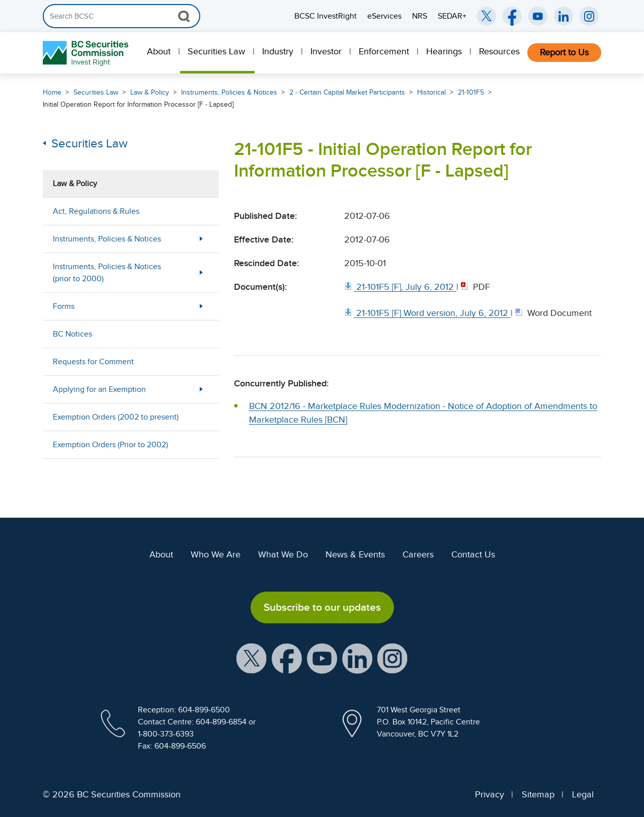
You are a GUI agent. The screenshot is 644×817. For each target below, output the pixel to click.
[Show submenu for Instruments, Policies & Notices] (201, 239)
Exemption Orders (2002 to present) (116, 417)
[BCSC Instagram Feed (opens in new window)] (589, 16)
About (159, 51)
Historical (431, 92)
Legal (583, 794)
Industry (278, 51)
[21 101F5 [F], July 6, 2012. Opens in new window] (400, 287)
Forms (64, 306)
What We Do (283, 554)
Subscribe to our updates (322, 607)
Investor (326, 51)
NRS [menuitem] (420, 16)
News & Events (355, 554)
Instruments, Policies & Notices (229, 92)
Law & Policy (150, 92)
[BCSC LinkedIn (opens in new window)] (563, 16)
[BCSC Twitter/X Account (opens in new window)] (487, 16)
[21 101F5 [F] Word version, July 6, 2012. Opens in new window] (427, 313)
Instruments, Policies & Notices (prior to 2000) (107, 273)
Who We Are (216, 554)
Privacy (490, 794)
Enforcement (384, 51)
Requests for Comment (93, 362)
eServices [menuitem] (384, 16)
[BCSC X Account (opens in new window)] (252, 658)
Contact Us (473, 554)
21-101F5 (471, 92)
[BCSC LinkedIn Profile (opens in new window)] (357, 658)
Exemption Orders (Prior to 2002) (110, 445)
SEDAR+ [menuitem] (452, 16)
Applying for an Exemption (99, 389)
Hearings (444, 51)
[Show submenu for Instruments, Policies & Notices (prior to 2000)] (201, 272)
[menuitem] (160, 53)
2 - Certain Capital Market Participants (347, 92)
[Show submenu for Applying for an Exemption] (201, 389)
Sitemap (538, 794)
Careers (418, 554)
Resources (499, 51)
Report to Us (564, 52)
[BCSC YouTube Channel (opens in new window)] (538, 16)
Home (52, 92)
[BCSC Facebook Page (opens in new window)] (512, 16)
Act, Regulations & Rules (96, 211)
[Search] (122, 16)
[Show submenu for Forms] (201, 306)
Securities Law (216, 51)
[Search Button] (184, 16)
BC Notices (72, 334)
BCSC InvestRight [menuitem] (326, 16)
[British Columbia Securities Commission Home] (87, 53)
